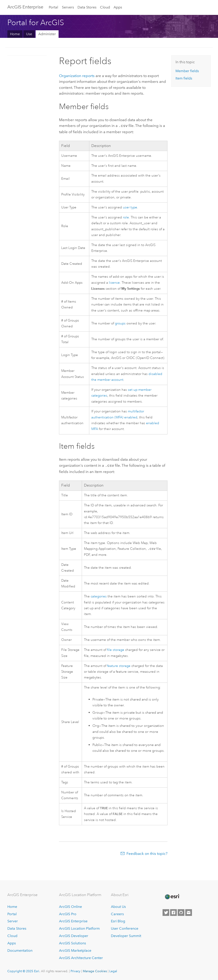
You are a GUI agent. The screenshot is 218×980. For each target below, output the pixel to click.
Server (13, 921)
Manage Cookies (95, 971)
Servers (68, 7)
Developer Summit (126, 936)
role (126, 217)
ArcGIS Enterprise (25, 7)
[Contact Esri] (189, 913)
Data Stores (87, 7)
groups (120, 323)
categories (99, 596)
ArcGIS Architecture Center (81, 958)
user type (130, 207)
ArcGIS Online (70, 907)
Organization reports (77, 76)
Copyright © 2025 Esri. (24, 971)
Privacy (75, 971)
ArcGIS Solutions (72, 943)
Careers (117, 914)
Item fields (184, 78)
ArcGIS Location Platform (79, 928)
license (114, 282)
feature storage (119, 665)
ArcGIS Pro (68, 914)
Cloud (105, 7)
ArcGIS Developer (74, 936)
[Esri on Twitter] (166, 913)
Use (29, 34)
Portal (53, 7)
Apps (118, 7)
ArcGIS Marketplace (75, 950)
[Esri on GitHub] (181, 913)
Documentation (20, 950)
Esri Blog (118, 921)
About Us (118, 907)
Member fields (187, 71)
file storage (116, 649)
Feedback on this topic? (147, 854)
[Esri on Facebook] (173, 913)
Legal (113, 971)
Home (15, 34)
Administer (47, 34)
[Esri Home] (172, 897)
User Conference (125, 928)
